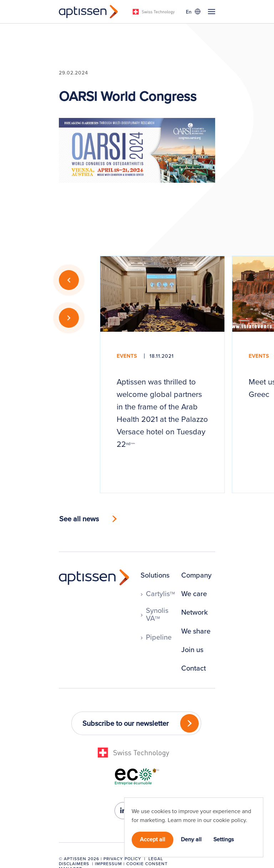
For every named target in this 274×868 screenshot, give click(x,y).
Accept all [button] (153, 839)
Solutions (155, 575)
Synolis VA (157, 614)
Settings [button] (224, 839)
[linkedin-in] (123, 811)
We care (194, 594)
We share (196, 631)
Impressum (108, 864)
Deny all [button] (191, 839)
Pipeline (159, 637)
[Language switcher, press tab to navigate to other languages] (193, 11)
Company (196, 575)
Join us (192, 650)
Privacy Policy (122, 859)
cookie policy (229, 820)
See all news (79, 519)
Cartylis (160, 594)
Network (194, 612)
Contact (194, 668)
